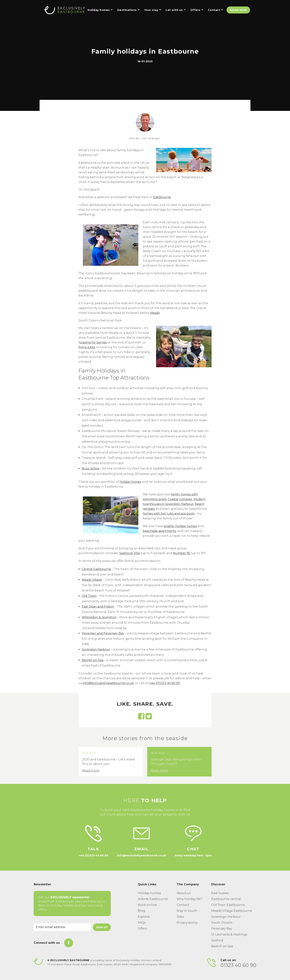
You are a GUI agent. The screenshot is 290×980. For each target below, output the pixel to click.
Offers (143, 929)
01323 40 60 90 (238, 965)
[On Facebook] (69, 943)
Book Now (238, 10)
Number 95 (182, 553)
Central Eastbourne (96, 569)
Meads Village (92, 580)
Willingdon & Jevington (99, 617)
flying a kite (87, 347)
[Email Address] (62, 927)
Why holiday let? (189, 899)
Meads (155, 313)
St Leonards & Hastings (229, 934)
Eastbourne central (226, 899)
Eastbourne (162, 197)
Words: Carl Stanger (145, 138)
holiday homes (130, 482)
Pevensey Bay (222, 929)
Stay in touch (187, 911)
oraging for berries (93, 342)
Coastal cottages (180, 499)
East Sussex (220, 893)
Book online (147, 905)
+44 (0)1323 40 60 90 (165, 683)
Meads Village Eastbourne (232, 911)
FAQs (142, 923)
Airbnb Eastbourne (153, 899)
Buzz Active (91, 468)
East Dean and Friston (98, 607)
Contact (183, 905)
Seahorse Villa (130, 553)
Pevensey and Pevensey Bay (103, 633)
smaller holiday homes (180, 526)
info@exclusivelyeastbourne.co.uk (108, 683)
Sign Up (102, 927)
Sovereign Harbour (96, 649)
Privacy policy (187, 923)
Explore (144, 917)
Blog (141, 911)
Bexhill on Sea (222, 946)
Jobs (180, 917)
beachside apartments (159, 531)
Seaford (217, 940)
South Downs (222, 923)
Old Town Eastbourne (228, 905)
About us (184, 893)
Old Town (89, 596)
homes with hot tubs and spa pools (169, 514)
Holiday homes (149, 893)
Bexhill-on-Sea (93, 660)
